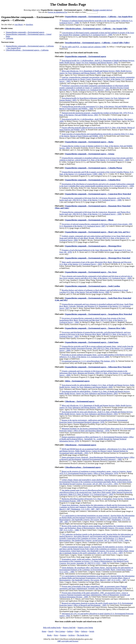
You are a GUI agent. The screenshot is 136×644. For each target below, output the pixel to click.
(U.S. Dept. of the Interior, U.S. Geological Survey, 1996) (95, 238)
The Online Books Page (68, 4)
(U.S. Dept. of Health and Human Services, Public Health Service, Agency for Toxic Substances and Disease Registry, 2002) (95, 392)
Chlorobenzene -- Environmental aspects (80, 445)
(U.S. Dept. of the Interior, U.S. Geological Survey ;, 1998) (95, 199)
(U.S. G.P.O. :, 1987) (97, 550)
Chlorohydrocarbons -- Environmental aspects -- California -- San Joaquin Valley (96, 29)
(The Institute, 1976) (88, 361)
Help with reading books (52, 628)
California (9, 38)
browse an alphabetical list (58, 12)
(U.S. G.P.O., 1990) (96, 537)
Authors (70, 631)
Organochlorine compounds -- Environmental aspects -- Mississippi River (93, 246)
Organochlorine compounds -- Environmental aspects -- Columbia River (93, 180)
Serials (92, 631)
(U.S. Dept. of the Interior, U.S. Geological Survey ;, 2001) (95, 263)
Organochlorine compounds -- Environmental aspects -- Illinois (89, 220)
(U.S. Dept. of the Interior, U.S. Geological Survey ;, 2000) (96, 159)
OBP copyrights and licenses (68, 641)
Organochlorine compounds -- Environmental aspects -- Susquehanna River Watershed (98, 314)
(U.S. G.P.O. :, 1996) (94, 561)
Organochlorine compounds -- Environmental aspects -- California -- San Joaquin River (99, 17)
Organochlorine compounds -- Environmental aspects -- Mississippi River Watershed (97, 258)
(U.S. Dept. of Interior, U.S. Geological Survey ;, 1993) (96, 492)
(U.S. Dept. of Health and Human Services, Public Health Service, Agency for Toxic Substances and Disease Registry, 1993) (96, 413)
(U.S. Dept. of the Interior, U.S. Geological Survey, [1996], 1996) (97, 173)
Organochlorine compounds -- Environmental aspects (25, 32)
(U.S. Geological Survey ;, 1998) (97, 34)
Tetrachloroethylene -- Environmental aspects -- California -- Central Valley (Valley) (97, 43)
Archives (71, 635)
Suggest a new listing (85, 628)
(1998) (84, 47)
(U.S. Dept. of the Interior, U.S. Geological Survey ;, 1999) (93, 320)
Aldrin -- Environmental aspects (77, 381)
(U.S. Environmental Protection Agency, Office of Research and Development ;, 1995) (96, 604)
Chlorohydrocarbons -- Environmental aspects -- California (27, 50)
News (56, 635)
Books (49, 635)
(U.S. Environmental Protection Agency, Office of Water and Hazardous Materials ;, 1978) (97, 430)
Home (44, 631)
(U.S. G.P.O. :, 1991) (96, 482)
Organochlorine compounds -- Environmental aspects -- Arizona (90, 154)
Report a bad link (69, 628)
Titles (77, 631)
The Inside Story (83, 635)
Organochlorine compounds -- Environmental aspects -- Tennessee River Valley (95, 328)
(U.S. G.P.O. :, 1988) (96, 528)
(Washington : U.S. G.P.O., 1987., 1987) (97, 507)
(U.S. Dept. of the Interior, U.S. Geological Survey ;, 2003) (94, 88)
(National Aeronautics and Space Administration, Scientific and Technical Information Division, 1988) (93, 587)
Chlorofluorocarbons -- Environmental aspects (83, 467)
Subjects (84, 631)
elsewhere (29, 25)
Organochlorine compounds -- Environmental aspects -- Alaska (89, 142)
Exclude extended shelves (102, 10)
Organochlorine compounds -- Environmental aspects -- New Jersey (91, 272)
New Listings (60, 631)
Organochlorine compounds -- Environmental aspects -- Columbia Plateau (93, 168)
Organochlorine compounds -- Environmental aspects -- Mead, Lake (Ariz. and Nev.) (97, 232)
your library (19, 25)
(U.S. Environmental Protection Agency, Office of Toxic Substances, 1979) (96, 472)
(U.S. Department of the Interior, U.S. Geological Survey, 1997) (96, 225)
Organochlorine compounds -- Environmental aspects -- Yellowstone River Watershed (98, 367)
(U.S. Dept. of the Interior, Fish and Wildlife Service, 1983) (96, 114)
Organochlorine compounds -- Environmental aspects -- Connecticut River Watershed (98, 194)
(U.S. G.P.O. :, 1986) (96, 570)
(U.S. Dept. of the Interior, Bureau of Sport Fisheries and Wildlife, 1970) (97, 135)
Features (63, 635)
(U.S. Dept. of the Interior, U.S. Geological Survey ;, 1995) (97, 79)
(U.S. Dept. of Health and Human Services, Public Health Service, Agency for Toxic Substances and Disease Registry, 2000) (97, 386)
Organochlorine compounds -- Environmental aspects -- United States (92, 342)
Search (51, 631)
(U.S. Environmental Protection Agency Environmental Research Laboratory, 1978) (93, 421)
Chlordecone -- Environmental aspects (80, 401)
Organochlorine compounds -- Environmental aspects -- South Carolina (92, 286)
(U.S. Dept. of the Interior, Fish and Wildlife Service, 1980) (94, 291)
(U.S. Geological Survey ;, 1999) (97, 185)
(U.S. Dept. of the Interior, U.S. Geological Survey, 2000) (96, 356)
